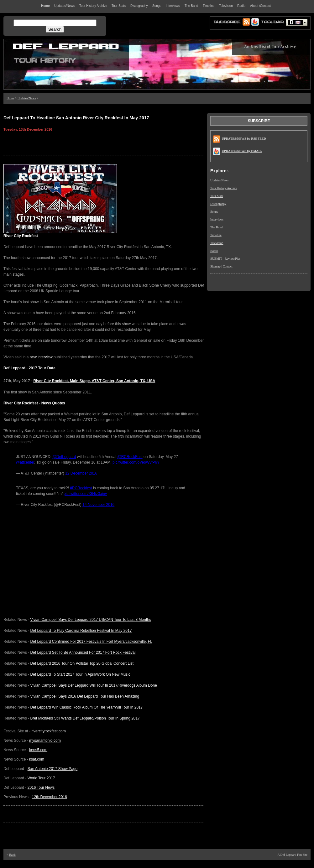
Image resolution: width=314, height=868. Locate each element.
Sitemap (215, 266)
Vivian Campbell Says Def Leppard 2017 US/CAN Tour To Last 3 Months (91, 620)
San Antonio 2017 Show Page (52, 769)
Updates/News (27, 98)
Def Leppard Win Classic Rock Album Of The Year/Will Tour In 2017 (86, 707)
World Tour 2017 (41, 778)
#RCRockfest (81, 488)
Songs (214, 212)
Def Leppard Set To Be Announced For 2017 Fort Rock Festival (83, 652)
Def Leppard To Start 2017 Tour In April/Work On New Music (80, 674)
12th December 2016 (50, 797)
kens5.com (38, 750)
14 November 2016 (98, 505)
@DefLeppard (64, 457)
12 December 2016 (81, 473)
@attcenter (25, 462)
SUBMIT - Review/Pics (225, 259)
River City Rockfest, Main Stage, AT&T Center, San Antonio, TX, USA (94, 381)
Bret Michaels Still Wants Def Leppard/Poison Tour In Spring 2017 (85, 718)
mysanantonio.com (45, 741)
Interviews (217, 219)
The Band (216, 227)
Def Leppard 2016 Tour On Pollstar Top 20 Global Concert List (82, 663)
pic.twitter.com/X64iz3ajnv (85, 494)
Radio (214, 251)
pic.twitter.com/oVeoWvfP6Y (136, 462)
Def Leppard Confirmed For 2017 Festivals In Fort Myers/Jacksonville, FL (91, 642)
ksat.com (37, 759)
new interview (41, 357)
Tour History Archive (224, 188)
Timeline (216, 235)
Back (12, 855)
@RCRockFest (130, 457)
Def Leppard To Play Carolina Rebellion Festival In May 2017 (81, 631)
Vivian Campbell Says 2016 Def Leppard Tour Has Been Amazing (85, 696)
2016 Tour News (41, 787)
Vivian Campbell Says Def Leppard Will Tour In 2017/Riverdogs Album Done (93, 685)
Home (10, 98)
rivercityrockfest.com (48, 731)
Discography (218, 204)
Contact (228, 266)
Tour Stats (217, 196)
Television (217, 243)
